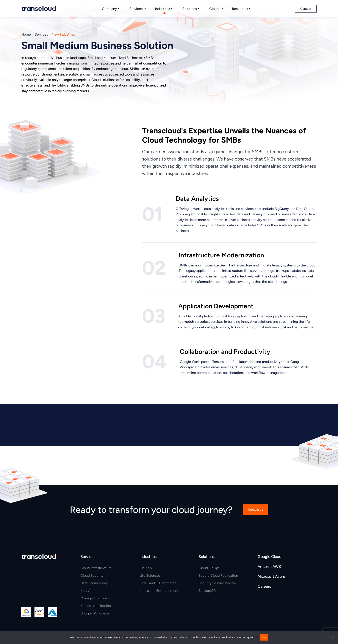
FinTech (146, 568)
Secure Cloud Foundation (218, 576)
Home (26, 34)
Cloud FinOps (209, 568)
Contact (306, 9)
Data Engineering (94, 583)
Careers (264, 586)
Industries (162, 9)
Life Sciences (150, 576)
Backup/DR (207, 591)
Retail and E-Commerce (158, 583)
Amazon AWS (269, 567)
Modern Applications (96, 606)
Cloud (214, 9)
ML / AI (86, 591)
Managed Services (95, 598)
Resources (240, 9)
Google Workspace (95, 613)
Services (136, 9)
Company (109, 9)
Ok (264, 637)
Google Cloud (270, 557)
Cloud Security (92, 576)
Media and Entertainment (159, 591)
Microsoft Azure (271, 576)
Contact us (256, 510)
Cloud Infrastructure (96, 568)
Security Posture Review (217, 583)
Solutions (190, 9)
